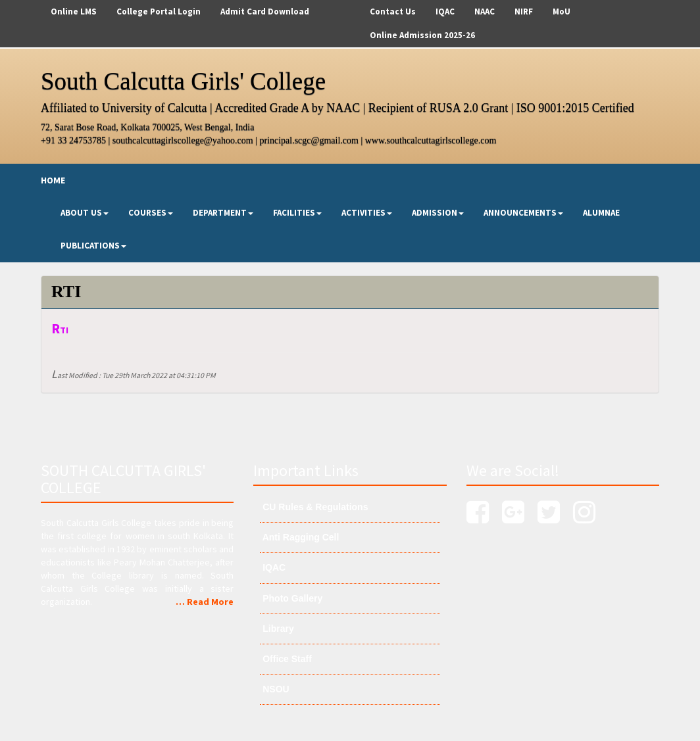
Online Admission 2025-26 (422, 35)
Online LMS (74, 12)
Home (53, 180)
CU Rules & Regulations (314, 507)
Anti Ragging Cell (299, 537)
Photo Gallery (291, 598)
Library (277, 629)
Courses (151, 213)
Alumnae (601, 213)
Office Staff (286, 659)
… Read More (205, 602)
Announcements (523, 213)
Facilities (297, 213)
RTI (60, 330)
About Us (85, 213)
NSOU (274, 689)
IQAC (445, 12)
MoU (562, 12)
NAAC (485, 12)
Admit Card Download (265, 12)
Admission (438, 213)
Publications (93, 246)
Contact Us (393, 12)
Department (223, 213)
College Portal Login (159, 12)
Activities (367, 213)
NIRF (524, 12)
